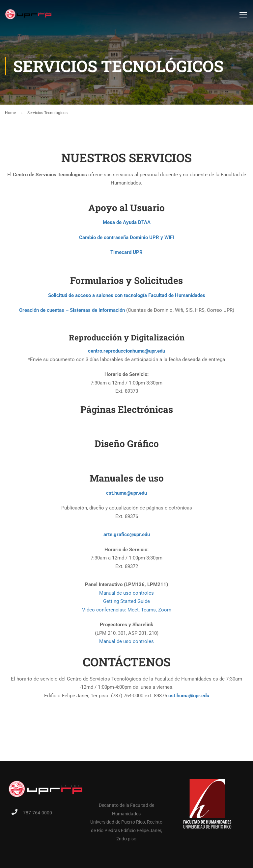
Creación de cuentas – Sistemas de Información (72, 312)
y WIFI (167, 239)
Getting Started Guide (126, 603)
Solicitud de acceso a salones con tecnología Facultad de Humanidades (127, 297)
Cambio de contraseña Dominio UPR (119, 239)
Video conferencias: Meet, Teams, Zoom (127, 612)
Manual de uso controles (126, 595)
